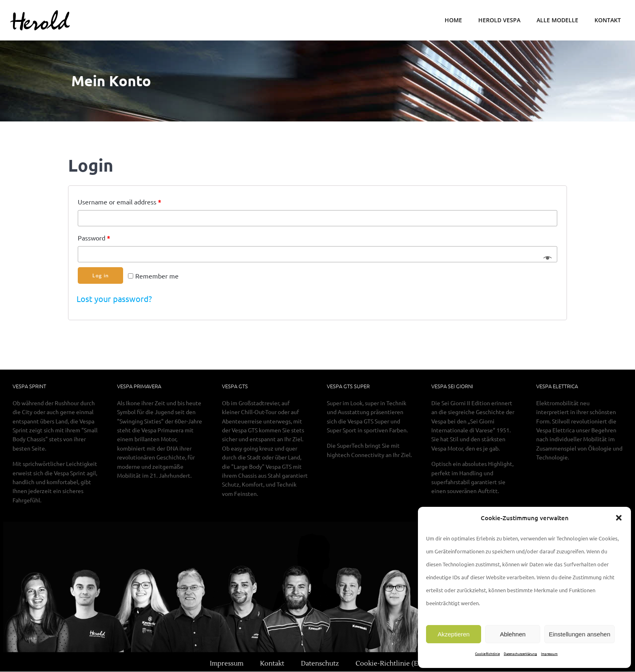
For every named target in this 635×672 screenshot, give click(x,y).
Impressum (549, 653)
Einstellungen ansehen (580, 634)
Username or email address (119, 202)
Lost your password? (114, 299)
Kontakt (608, 20)
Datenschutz (320, 664)
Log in (101, 275)
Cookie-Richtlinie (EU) (390, 664)
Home (453, 20)
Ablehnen (512, 634)
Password (94, 238)
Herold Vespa (499, 20)
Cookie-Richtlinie (487, 653)
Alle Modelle (557, 20)
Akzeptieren (453, 634)
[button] (619, 518)
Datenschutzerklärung (520, 653)
